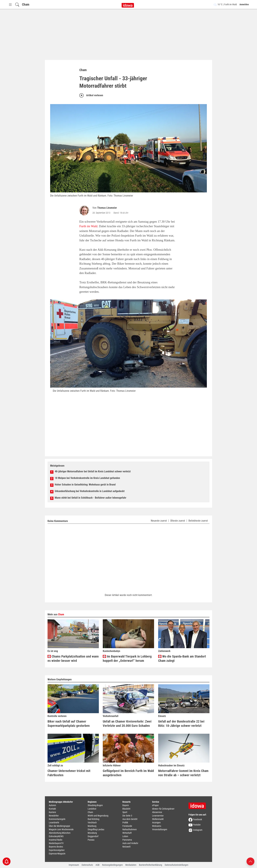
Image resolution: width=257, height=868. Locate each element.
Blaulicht (126, 809)
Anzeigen (156, 823)
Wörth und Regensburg (98, 816)
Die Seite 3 (127, 816)
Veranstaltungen (160, 829)
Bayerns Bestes (56, 847)
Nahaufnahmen (130, 829)
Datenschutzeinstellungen (177, 865)
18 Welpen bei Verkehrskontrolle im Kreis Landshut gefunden (87, 478)
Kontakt (52, 809)
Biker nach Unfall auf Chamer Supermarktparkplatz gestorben (69, 724)
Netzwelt (126, 847)
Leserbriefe (54, 823)
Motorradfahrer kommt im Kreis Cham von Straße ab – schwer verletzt (183, 773)
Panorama (127, 840)
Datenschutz (87, 865)
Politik (125, 823)
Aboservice (157, 812)
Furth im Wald (88, 226)
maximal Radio (56, 840)
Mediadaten (131, 865)
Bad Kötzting (94, 819)
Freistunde (127, 826)
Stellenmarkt (158, 819)
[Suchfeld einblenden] (17, 5)
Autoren (52, 805)
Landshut (92, 809)
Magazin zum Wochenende (61, 829)
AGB (98, 865)
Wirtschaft (127, 833)
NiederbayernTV (56, 843)
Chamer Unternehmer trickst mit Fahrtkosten (69, 773)
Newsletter (54, 816)
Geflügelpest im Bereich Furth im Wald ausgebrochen (128, 773)
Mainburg (92, 826)
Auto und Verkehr (130, 843)
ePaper (155, 805)
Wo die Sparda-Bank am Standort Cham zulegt (182, 659)
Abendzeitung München (60, 833)
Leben (125, 836)
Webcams (157, 826)
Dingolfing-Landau (96, 829)
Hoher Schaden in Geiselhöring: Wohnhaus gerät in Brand (85, 485)
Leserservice (158, 816)
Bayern (126, 805)
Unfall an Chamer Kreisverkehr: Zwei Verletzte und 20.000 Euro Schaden (127, 724)
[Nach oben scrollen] (250, 861)
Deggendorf (93, 836)
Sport (125, 812)
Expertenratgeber (57, 850)
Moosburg (92, 833)
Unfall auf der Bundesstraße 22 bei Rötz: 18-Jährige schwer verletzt (181, 724)
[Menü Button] (10, 5)
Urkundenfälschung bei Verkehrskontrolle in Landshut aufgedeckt (90, 491)
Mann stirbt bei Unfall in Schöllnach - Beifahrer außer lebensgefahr (90, 498)
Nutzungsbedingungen (112, 865)
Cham (26, 4)
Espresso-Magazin (57, 854)
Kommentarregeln (57, 819)
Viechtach (92, 823)
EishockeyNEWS (56, 836)
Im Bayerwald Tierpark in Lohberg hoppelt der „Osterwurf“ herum (127, 659)
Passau (91, 840)
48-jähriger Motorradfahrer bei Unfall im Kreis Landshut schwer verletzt (93, 471)
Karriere (52, 812)
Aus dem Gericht (130, 819)
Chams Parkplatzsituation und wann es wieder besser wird (73, 659)
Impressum (74, 865)
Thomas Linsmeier (107, 208)
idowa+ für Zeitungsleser (163, 809)
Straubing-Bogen (95, 805)
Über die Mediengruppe (59, 826)
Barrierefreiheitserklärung (151, 865)
